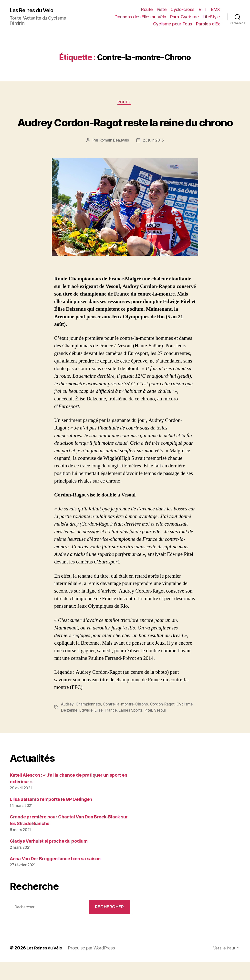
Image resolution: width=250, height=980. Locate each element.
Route (147, 9)
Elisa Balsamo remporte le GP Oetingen (51, 818)
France (131, 729)
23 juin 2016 (154, 159)
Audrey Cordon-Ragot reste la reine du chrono (125, 131)
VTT (203, 9)
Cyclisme (69, 729)
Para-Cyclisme (185, 17)
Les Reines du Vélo (35, 10)
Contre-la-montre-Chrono (127, 723)
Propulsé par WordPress (95, 966)
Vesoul (182, 729)
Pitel (170, 729)
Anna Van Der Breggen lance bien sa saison (55, 877)
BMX (215, 9)
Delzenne (88, 729)
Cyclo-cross (182, 9)
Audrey (68, 723)
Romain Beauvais (114, 159)
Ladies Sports (152, 729)
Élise (119, 729)
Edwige (106, 729)
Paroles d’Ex (208, 24)
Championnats (89, 723)
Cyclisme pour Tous (173, 24)
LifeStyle (211, 17)
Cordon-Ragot (166, 723)
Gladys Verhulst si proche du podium (49, 860)
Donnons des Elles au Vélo (140, 17)
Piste (162, 9)
